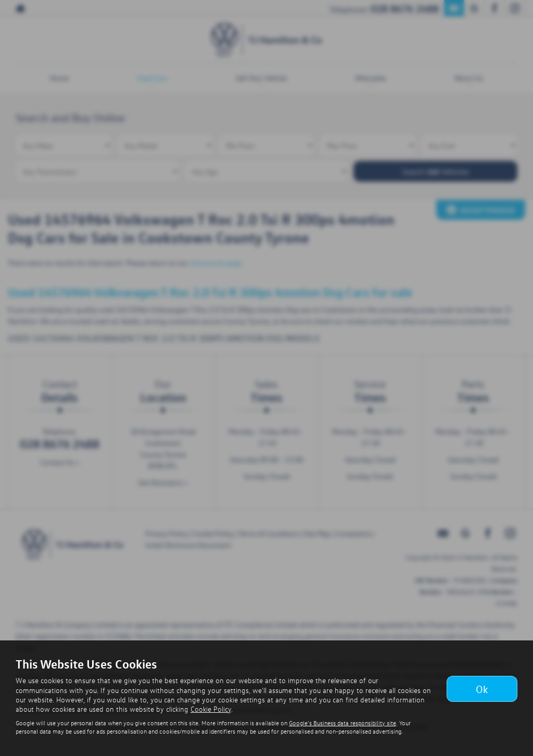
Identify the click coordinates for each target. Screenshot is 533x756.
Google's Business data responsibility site (342, 723)
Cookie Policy (211, 709)
